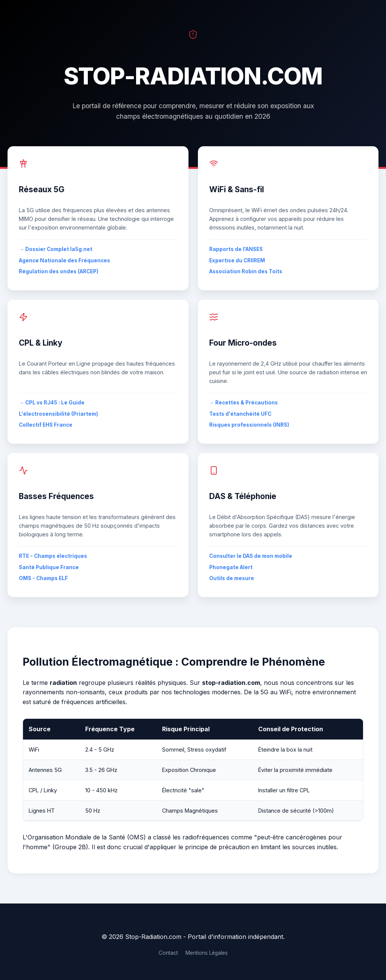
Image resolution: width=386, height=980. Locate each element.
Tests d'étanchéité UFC (240, 414)
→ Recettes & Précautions (244, 403)
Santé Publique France (49, 567)
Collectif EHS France (46, 425)
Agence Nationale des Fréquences (64, 260)
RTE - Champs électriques (53, 556)
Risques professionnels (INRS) (249, 425)
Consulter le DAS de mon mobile (251, 556)
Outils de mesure (232, 578)
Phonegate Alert (231, 567)
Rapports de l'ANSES (236, 249)
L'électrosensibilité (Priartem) (58, 414)
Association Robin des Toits (246, 271)
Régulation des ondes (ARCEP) (59, 271)
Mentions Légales (207, 953)
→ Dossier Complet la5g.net (56, 249)
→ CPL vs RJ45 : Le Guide (52, 403)
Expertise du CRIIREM (237, 260)
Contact (168, 953)
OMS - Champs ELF (43, 578)
